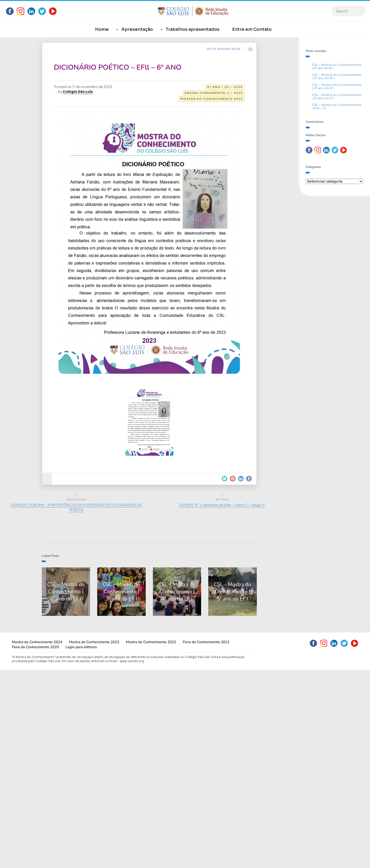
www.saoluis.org (132, 661)
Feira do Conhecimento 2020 (35, 647)
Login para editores (81, 647)
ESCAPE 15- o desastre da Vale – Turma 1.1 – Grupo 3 (222, 505)
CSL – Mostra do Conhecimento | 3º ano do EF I (337, 76)
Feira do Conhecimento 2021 (206, 642)
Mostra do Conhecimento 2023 (212, 99)
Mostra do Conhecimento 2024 (37, 642)
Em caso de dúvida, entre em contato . (90, 661)
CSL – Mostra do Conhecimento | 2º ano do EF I (337, 66)
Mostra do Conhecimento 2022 (151, 642)
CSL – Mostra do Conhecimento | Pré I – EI (337, 107)
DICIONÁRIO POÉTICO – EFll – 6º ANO (118, 67)
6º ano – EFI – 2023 (225, 87)
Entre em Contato (252, 29)
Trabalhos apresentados (193, 29)
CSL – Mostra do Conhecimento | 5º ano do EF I (337, 97)
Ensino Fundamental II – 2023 (214, 93)
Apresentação (137, 29)
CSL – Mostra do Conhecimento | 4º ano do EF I (337, 86)
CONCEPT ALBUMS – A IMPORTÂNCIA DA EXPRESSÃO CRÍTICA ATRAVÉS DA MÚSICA (76, 507)
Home (102, 29)
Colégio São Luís (78, 92)
